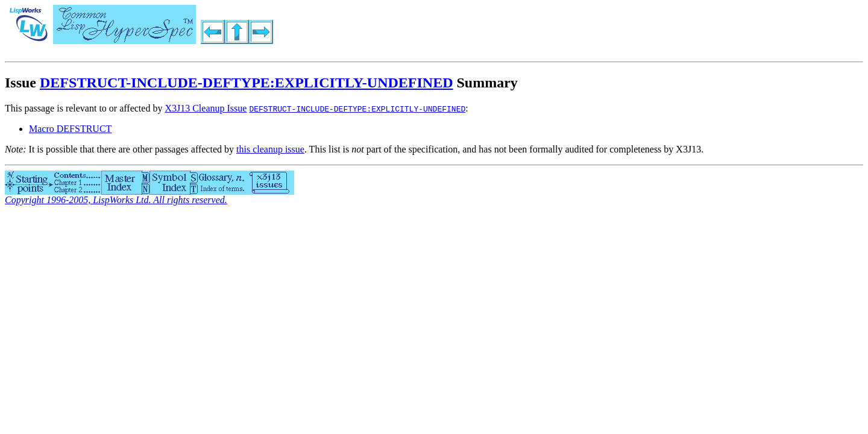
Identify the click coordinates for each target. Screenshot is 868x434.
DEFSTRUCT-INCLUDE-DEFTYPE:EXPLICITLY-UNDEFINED (246, 83)
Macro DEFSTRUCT (70, 129)
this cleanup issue (270, 149)
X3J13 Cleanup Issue (206, 108)
